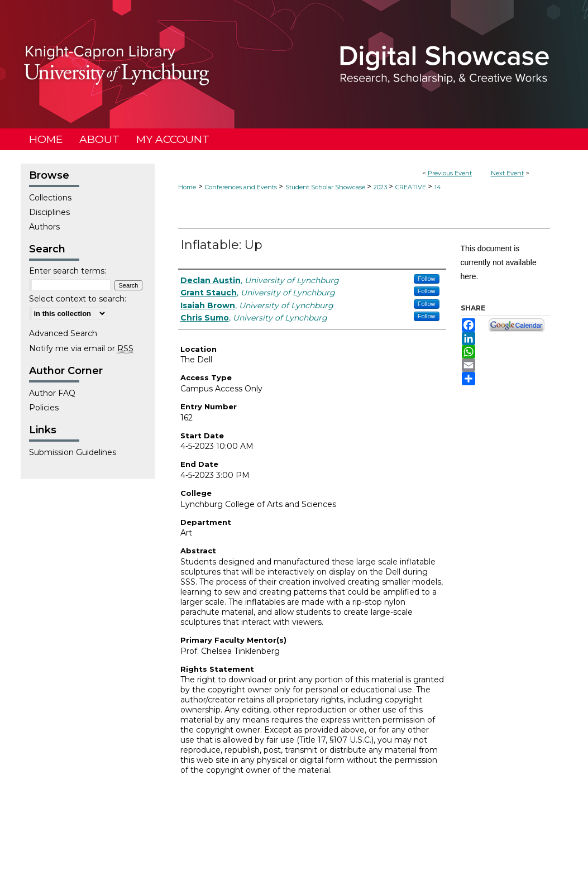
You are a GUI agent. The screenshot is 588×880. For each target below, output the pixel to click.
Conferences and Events (242, 187)
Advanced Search (63, 333)
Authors (44, 227)
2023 (381, 187)
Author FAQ (52, 393)
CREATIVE (412, 187)
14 (438, 187)
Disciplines (49, 212)
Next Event (507, 173)
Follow (427, 279)
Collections (50, 198)
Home (187, 187)
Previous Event (450, 173)
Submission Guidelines (73, 452)
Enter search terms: (68, 271)
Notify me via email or (81, 348)
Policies (44, 408)
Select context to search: (78, 299)
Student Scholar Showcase (326, 187)
